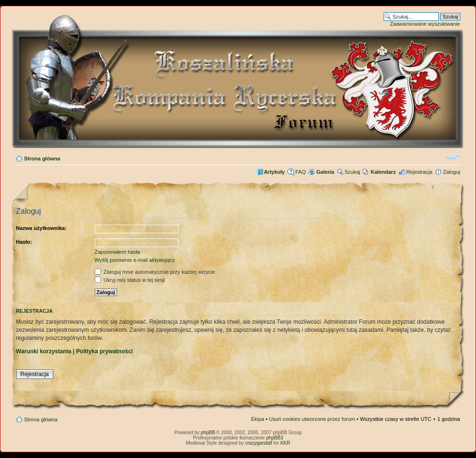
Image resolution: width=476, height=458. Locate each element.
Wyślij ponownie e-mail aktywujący (135, 260)
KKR (285, 443)
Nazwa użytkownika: (41, 228)
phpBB (208, 433)
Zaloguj (451, 172)
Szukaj (352, 172)
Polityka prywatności (104, 351)
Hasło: (24, 242)
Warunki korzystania (44, 351)
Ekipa (258, 419)
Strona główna (42, 159)
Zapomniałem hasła (118, 252)
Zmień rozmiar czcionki (453, 157)
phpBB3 (275, 438)
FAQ (300, 172)
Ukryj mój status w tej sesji (130, 280)
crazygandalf (259, 443)
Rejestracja (419, 172)
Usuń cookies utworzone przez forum (312, 419)
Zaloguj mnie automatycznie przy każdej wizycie (155, 272)
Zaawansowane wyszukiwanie (425, 24)
